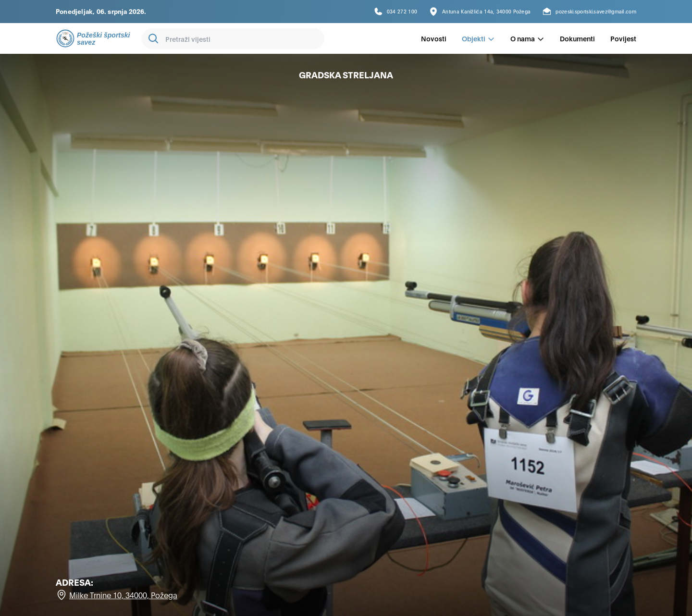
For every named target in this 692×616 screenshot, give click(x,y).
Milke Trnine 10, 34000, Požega (123, 595)
